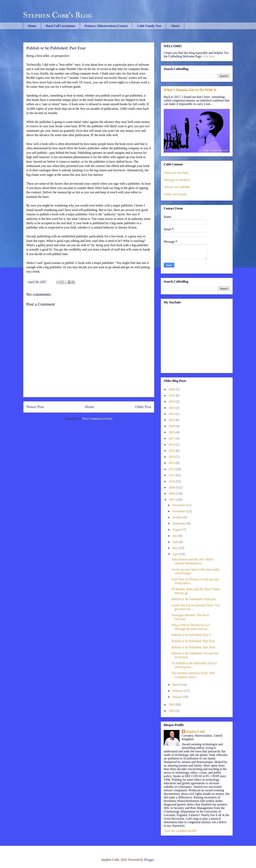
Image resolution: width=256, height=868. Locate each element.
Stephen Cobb (195, 732)
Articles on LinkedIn (177, 187)
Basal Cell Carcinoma (60, 26)
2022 (172, 414)
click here (208, 56)
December (179, 505)
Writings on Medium (177, 180)
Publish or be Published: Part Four (193, 641)
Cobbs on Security (175, 194)
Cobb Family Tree (149, 26)
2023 (172, 408)
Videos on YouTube (176, 173)
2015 (172, 451)
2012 (172, 469)
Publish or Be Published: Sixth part (194, 599)
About (175, 26)
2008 (172, 493)
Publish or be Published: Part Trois (193, 647)
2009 (172, 487)
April (176, 554)
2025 (172, 395)
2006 (172, 704)
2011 (172, 475)
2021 (172, 420)
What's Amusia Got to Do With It (190, 90)
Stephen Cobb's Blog (58, 15)
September (179, 523)
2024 (172, 401)
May (176, 548)
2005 (172, 711)
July (175, 536)
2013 (172, 463)
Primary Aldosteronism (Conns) (106, 26)
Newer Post (35, 407)
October (178, 517)
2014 (172, 457)
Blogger (149, 860)
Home (32, 26)
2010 (172, 481)
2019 (172, 432)
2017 (172, 438)
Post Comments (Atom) (97, 419)
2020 (172, 426)
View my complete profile (180, 831)
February (178, 691)
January (178, 697)
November (179, 511)
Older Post (143, 407)
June (176, 542)
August (177, 529)
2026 (172, 389)
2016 (172, 445)
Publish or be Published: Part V (191, 635)
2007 (172, 500)
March (177, 685)
